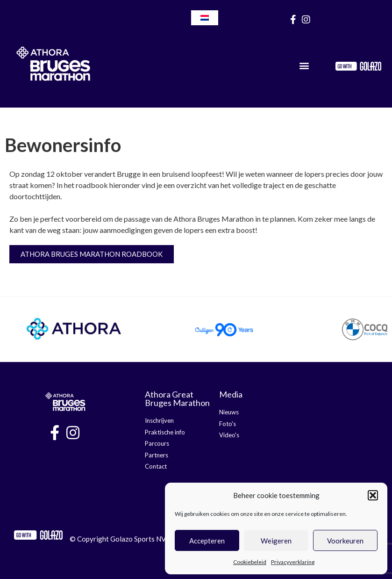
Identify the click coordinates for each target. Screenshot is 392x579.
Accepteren (207, 541)
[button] (373, 495)
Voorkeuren (345, 541)
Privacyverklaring (293, 562)
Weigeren (276, 541)
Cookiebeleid (250, 562)
